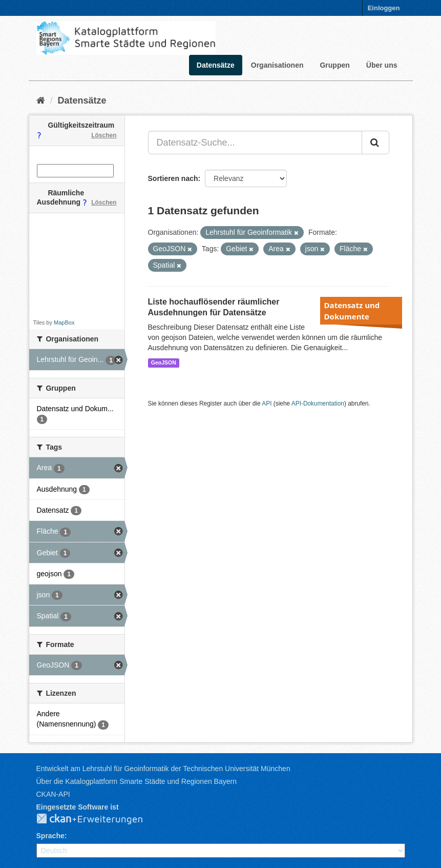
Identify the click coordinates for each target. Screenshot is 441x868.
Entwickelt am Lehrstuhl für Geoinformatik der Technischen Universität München (163, 769)
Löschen (104, 135)
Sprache (50, 836)
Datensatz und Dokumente (352, 311)
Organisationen (277, 65)
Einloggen (384, 8)
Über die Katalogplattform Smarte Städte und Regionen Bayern (136, 781)
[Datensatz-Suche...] (255, 143)
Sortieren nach (173, 178)
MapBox (64, 322)
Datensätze (216, 65)
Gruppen (334, 65)
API (267, 403)
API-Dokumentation (318, 403)
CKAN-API (53, 794)
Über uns (382, 65)
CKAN (98, 819)
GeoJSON (164, 362)
